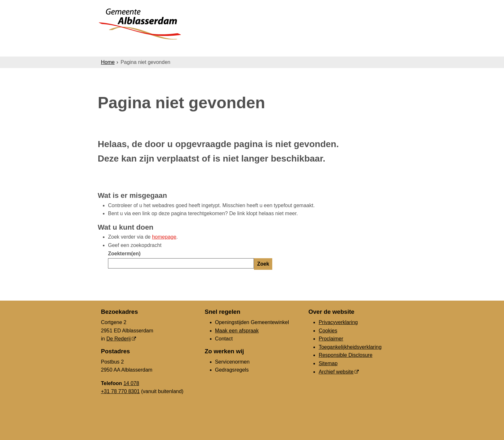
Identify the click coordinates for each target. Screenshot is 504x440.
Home (108, 62)
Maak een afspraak (237, 331)
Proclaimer (331, 339)
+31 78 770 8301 (120, 391)
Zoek (263, 264)
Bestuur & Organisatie (270, 49)
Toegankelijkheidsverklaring (350, 347)
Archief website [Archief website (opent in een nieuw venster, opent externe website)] (336, 372)
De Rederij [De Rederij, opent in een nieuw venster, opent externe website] (119, 339)
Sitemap (328, 363)
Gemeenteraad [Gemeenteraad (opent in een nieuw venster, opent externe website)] (336, 49)
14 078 (131, 383)
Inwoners (160, 49)
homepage (164, 237)
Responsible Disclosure (345, 355)
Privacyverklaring (338, 322)
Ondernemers (205, 49)
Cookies (328, 331)
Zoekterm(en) (124, 254)
